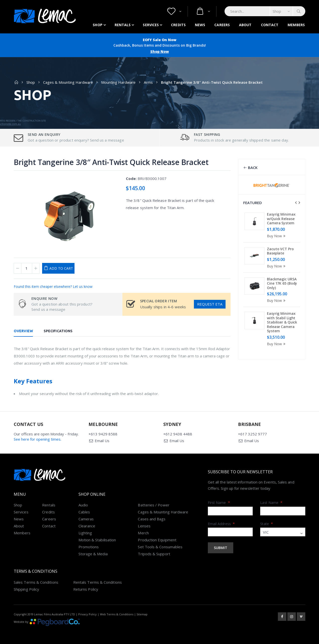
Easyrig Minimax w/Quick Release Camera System (281, 219)
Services (151, 25)
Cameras (86, 519)
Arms (148, 82)
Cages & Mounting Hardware (68, 82)
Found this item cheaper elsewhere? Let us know (53, 286)
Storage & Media (93, 554)
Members (296, 25)
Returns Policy (86, 589)
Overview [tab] (23, 331)
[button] (174, 11)
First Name (219, 503)
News (200, 25)
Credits (178, 25)
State (267, 524)
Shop (97, 25)
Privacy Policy (87, 614)
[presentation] (296, 203)
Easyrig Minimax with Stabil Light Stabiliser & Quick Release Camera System (282, 322)
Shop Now (160, 51)
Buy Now (277, 236)
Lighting (85, 533)
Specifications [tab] (58, 331)
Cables (84, 512)
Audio (83, 505)
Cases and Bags (152, 519)
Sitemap (142, 614)
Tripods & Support (154, 554)
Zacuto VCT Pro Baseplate (280, 251)
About (245, 25)
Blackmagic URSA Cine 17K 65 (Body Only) (282, 283)
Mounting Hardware (118, 82)
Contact (270, 25)
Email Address (221, 524)
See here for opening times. (38, 439)
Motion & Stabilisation (97, 540)
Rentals (123, 25)
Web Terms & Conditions (117, 614)
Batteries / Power (154, 505)
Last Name (271, 503)
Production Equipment (157, 540)
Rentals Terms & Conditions (98, 582)
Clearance (87, 526)
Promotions (89, 547)
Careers (222, 25)
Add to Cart (61, 268)
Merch (143, 533)
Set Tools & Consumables (160, 547)
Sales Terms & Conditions (36, 582)
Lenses (144, 526)
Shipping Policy (26, 589)
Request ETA (210, 304)
